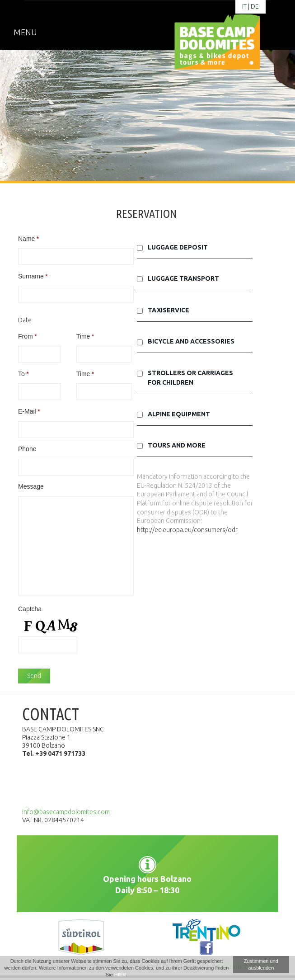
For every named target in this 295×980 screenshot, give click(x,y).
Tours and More (177, 445)
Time (85, 336)
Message (31, 486)
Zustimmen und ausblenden (261, 964)
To (23, 374)
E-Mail (29, 411)
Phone (27, 449)
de (255, 6)
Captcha (30, 609)
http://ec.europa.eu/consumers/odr (187, 530)
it (244, 6)
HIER (120, 975)
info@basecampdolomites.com (66, 812)
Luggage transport (183, 278)
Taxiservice (169, 310)
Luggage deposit (178, 247)
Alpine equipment (179, 414)
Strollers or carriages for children (190, 378)
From (28, 336)
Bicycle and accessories (191, 341)
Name (28, 239)
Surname (33, 276)
